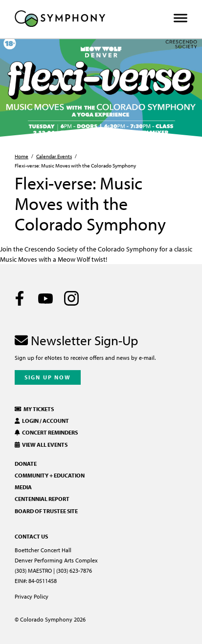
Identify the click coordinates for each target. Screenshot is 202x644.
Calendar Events (54, 156)
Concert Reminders (46, 432)
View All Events (41, 445)
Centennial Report (42, 499)
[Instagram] (71, 298)
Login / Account (42, 421)
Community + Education (50, 475)
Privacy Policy (32, 596)
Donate (26, 464)
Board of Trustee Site (46, 511)
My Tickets (34, 409)
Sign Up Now (48, 377)
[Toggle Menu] (180, 18)
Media (23, 487)
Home (22, 156)
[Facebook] (20, 298)
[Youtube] (45, 298)
